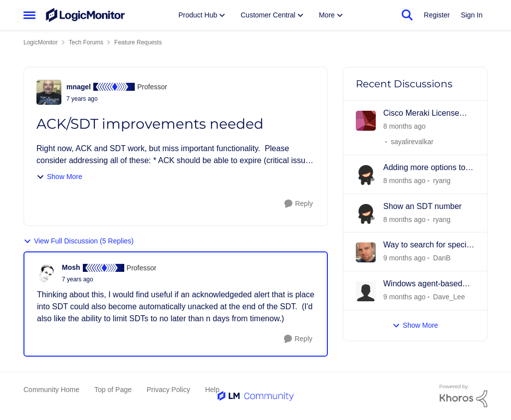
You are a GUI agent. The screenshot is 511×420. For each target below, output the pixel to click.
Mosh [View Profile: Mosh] (71, 267)
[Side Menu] (29, 15)
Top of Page (113, 390)
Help (212, 390)
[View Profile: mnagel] (49, 92)
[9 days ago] (404, 297)
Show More (59, 177)
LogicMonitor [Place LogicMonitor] (41, 42)
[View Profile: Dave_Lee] (366, 291)
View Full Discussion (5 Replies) (79, 241)
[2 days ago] (404, 181)
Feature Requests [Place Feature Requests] (138, 42)
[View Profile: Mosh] (47, 273)
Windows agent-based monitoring (423, 284)
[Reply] (299, 204)
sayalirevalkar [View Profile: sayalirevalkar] (412, 142)
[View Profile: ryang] (366, 175)
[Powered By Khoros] (464, 396)
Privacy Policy (168, 390)
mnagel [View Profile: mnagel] (79, 87)
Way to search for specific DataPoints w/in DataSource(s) (429, 245)
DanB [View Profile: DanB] (442, 258)
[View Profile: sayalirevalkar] (366, 121)
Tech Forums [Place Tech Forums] (86, 42)
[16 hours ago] (404, 126)
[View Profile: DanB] (366, 252)
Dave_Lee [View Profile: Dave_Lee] (449, 297)
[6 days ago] (404, 258)
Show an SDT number (422, 206)
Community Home (51, 390)
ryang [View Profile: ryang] (442, 181)
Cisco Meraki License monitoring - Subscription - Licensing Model (427, 114)
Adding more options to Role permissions (424, 168)
